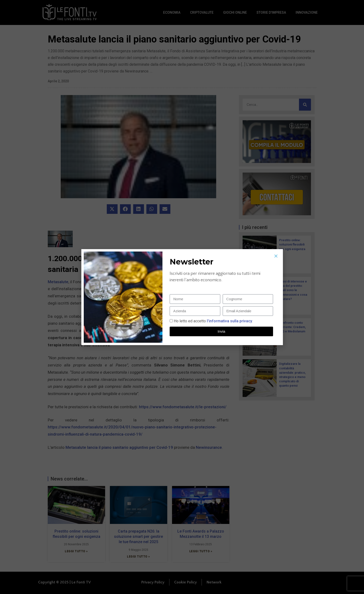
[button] (276, 256)
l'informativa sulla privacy (229, 321)
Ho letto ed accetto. (213, 321)
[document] (182, 297)
